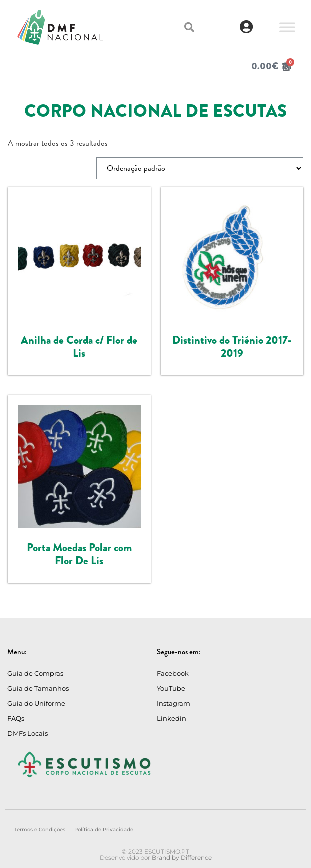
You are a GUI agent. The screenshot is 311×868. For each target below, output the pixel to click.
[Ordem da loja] (200, 168)
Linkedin (171, 718)
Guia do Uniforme (36, 703)
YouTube (171, 688)
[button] (189, 27)
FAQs (16, 718)
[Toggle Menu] (287, 27)
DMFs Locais (28, 733)
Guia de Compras (35, 673)
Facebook (173, 673)
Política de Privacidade (104, 829)
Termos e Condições (40, 829)
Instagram (173, 703)
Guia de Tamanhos (38, 688)
